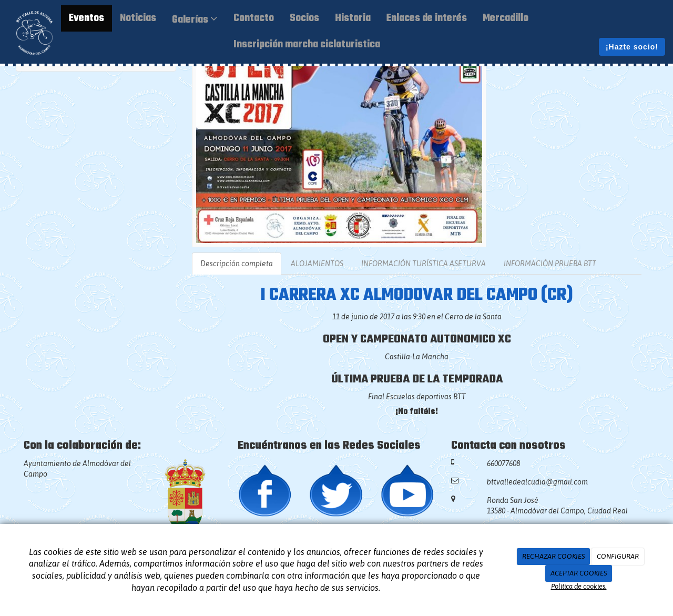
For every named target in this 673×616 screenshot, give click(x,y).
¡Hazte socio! (632, 47)
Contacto (254, 18)
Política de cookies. (579, 586)
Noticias (138, 18)
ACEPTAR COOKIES (579, 573)
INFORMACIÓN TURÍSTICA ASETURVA (424, 264)
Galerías (195, 20)
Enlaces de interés (427, 18)
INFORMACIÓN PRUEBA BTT (550, 264)
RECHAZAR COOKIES (554, 556)
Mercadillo (506, 18)
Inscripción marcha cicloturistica (307, 45)
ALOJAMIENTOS (317, 264)
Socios (304, 18)
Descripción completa (237, 264)
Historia (353, 18)
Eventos (86, 18)
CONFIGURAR (618, 556)
